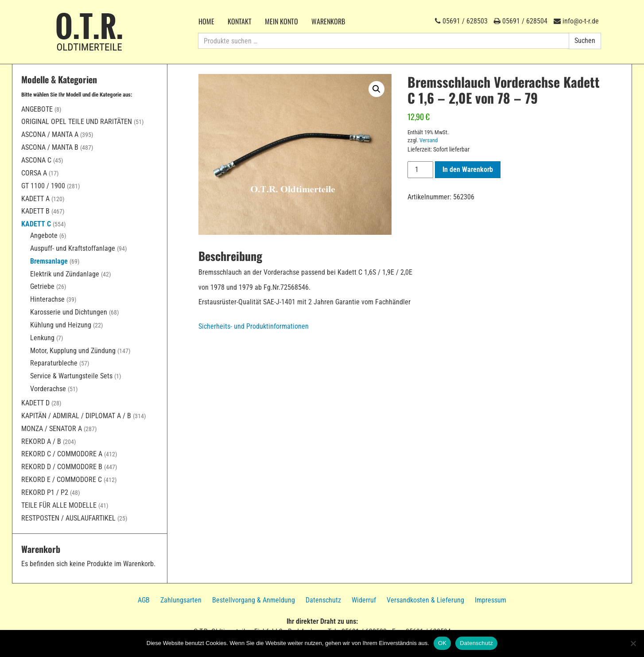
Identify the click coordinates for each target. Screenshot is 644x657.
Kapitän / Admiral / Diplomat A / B (76, 416)
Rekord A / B (41, 441)
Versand (429, 140)
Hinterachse (47, 299)
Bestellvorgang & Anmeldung (254, 600)
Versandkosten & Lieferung (425, 600)
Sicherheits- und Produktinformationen (254, 326)
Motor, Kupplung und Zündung (73, 351)
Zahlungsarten (181, 600)
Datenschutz (323, 600)
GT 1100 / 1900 (43, 186)
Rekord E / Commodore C (62, 480)
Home (206, 21)
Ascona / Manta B (50, 147)
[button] (376, 89)
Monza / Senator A (52, 429)
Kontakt (240, 21)
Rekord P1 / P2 (45, 492)
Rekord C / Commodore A (62, 454)
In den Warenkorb (468, 169)
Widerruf (364, 600)
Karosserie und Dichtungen (69, 312)
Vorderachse (48, 389)
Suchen (585, 41)
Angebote (37, 109)
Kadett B (35, 211)
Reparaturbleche (54, 363)
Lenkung (42, 338)
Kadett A (35, 199)
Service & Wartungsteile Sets (71, 376)
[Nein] (633, 643)
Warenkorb (328, 21)
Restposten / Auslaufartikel (68, 518)
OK (442, 643)
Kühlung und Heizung (61, 325)
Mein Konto (281, 21)
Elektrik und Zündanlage (65, 274)
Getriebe (42, 286)
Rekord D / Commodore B (62, 467)
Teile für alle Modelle (59, 505)
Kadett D (35, 403)
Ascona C (36, 160)
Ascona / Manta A (50, 134)
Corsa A (34, 173)
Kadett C (36, 224)
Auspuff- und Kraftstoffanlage (73, 248)
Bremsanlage (49, 261)
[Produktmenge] (420, 170)
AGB (144, 600)
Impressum (491, 600)
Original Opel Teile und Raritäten (77, 122)
